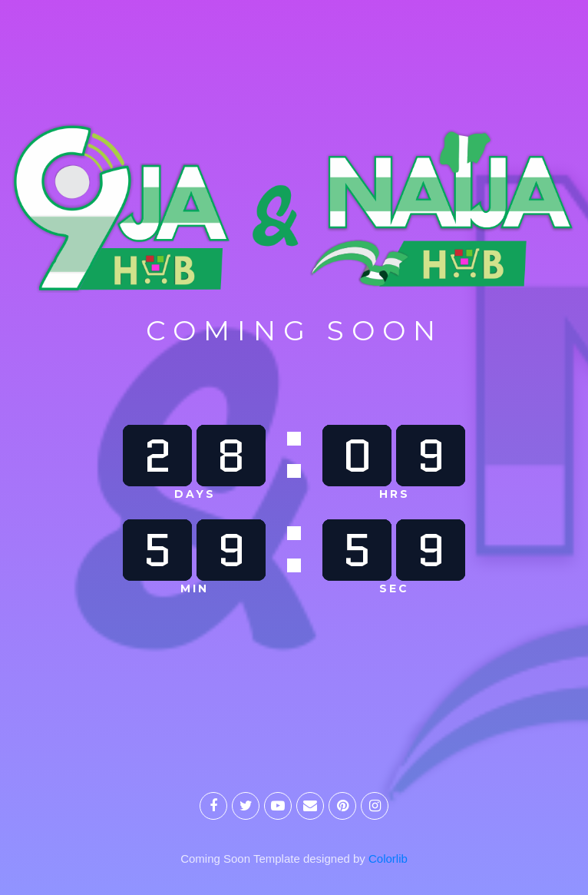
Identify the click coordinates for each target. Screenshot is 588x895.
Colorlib (388, 859)
